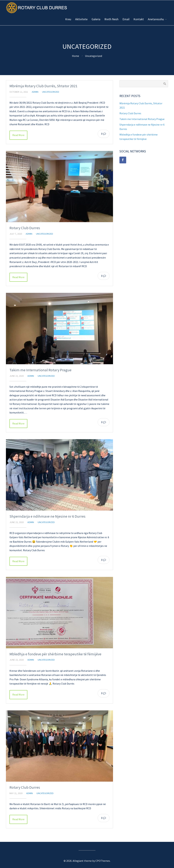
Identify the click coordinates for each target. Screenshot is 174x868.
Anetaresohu (156, 19)
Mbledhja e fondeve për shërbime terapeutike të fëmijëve (55, 654)
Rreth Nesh (111, 19)
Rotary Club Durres (25, 228)
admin (35, 92)
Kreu (68, 19)
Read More (18, 135)
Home (76, 56)
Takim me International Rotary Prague (40, 370)
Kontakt (139, 19)
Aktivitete (81, 19)
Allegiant (78, 861)
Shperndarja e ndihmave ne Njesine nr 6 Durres (47, 516)
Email (126, 19)
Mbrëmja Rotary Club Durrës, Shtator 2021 (43, 86)
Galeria (96, 19)
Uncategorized (94, 56)
